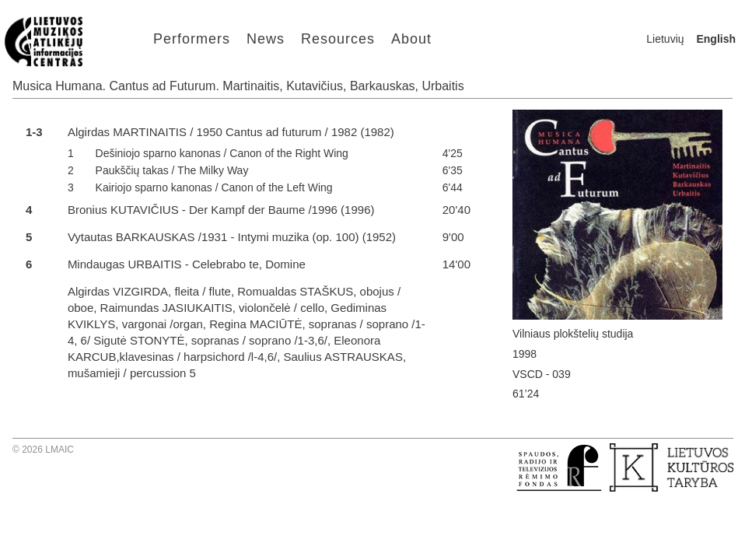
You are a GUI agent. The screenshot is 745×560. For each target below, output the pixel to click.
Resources (338, 39)
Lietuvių (665, 39)
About (411, 39)
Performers (192, 39)
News (266, 39)
